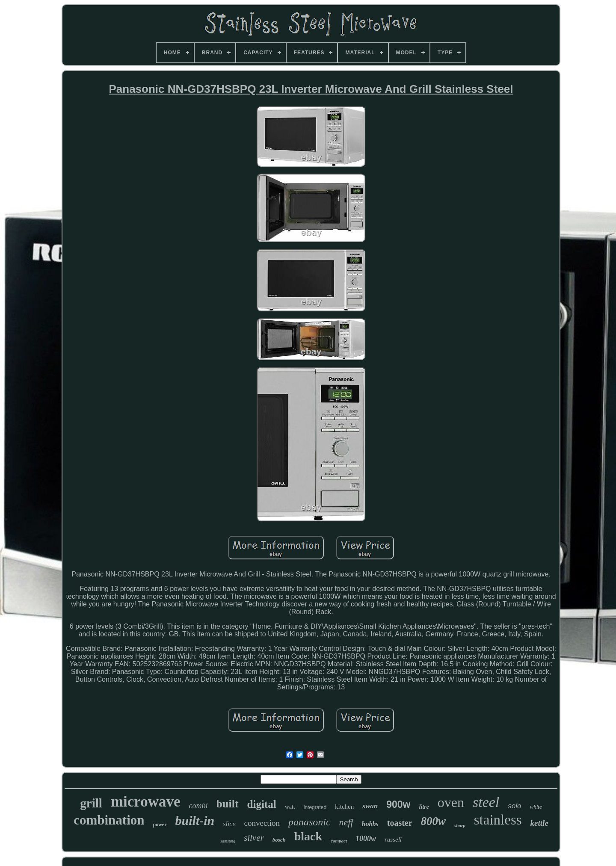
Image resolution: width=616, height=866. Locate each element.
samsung (228, 841)
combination (109, 820)
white (536, 807)
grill (91, 803)
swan (370, 806)
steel (486, 802)
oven (451, 802)
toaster (400, 823)
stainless (498, 820)
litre (424, 807)
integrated (315, 807)
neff (346, 822)
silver (254, 838)
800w (434, 821)
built (228, 804)
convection (262, 823)
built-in (195, 820)
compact (339, 841)
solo (514, 806)
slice (229, 824)
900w (398, 804)
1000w (366, 839)
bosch (279, 840)
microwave (146, 802)
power (160, 825)
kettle (539, 823)
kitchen (344, 807)
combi (198, 806)
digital (262, 804)
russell (393, 839)
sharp (460, 825)
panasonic (309, 822)
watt (290, 807)
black (308, 836)
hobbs (370, 824)
